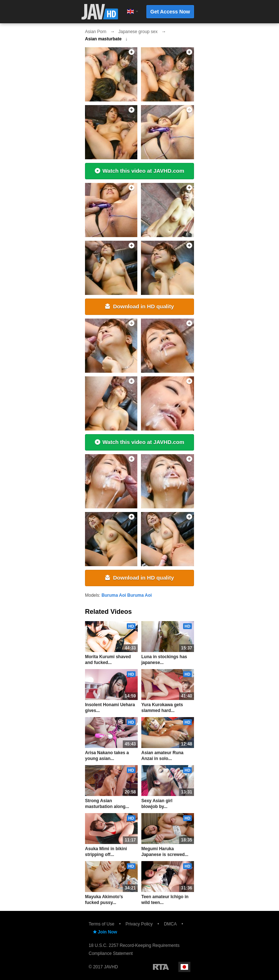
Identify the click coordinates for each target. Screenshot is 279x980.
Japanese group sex (138, 32)
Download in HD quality (139, 306)
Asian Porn (96, 32)
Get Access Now (170, 12)
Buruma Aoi (114, 595)
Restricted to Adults (161, 967)
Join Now (105, 932)
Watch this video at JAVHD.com (139, 171)
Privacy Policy (139, 924)
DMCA (170, 924)
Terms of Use (102, 924)
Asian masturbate (103, 39)
